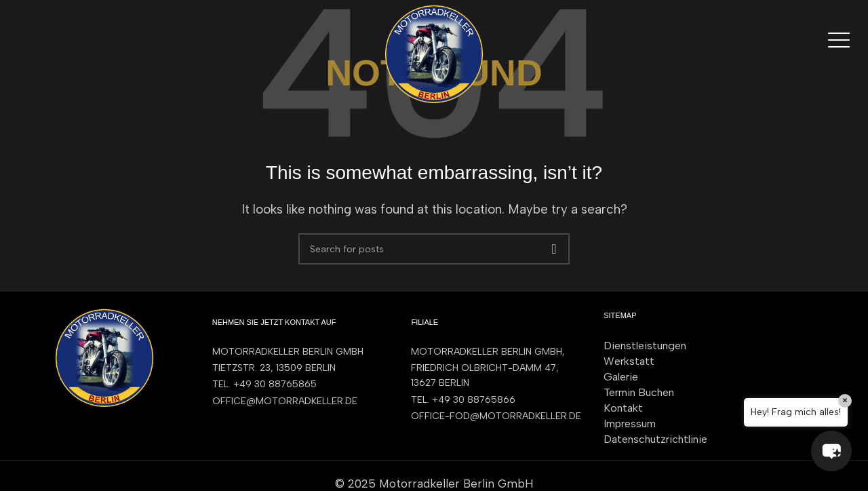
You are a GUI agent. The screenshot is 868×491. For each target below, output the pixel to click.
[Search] (434, 249)
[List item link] (298, 385)
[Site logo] (434, 53)
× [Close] (845, 400)
